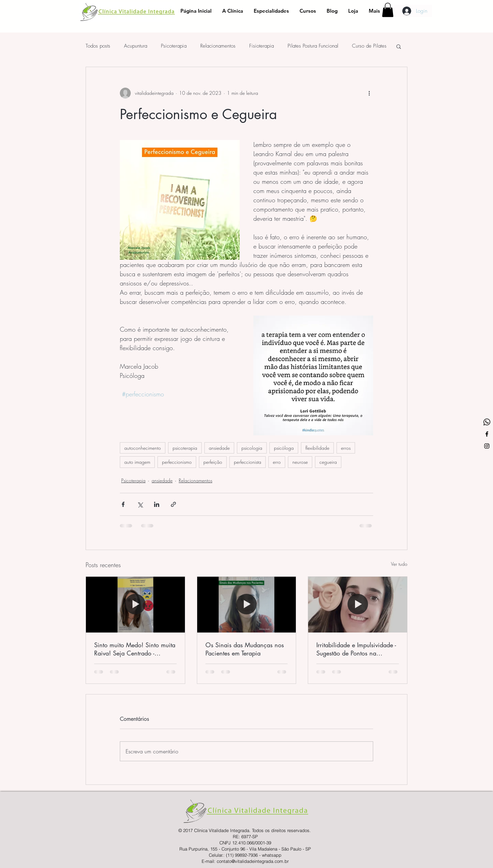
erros (346, 448)
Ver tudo (399, 564)
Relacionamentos (218, 46)
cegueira (328, 462)
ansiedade (219, 448)
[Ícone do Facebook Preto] (487, 434)
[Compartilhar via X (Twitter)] (140, 504)
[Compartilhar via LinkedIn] (157, 504)
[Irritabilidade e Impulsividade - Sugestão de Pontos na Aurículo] (358, 604)
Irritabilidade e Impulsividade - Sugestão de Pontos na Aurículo (356, 649)
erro (277, 462)
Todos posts (98, 46)
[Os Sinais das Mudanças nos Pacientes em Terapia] (247, 604)
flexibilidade (317, 448)
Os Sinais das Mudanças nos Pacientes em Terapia (245, 649)
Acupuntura (136, 46)
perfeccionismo (177, 462)
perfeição (213, 462)
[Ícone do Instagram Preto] (487, 446)
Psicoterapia (174, 46)
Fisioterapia (262, 46)
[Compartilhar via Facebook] (123, 504)
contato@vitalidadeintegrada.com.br (253, 861)
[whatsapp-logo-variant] (487, 422)
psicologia (252, 448)
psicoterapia (185, 448)
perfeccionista (248, 462)
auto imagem (137, 462)
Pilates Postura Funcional (313, 46)
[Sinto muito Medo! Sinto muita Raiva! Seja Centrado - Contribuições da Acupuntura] (135, 604)
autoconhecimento (143, 448)
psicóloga (284, 448)
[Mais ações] (369, 93)
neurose (300, 462)
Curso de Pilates (369, 46)
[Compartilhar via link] (173, 504)
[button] (388, 10)
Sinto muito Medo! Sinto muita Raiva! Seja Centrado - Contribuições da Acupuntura (135, 649)
